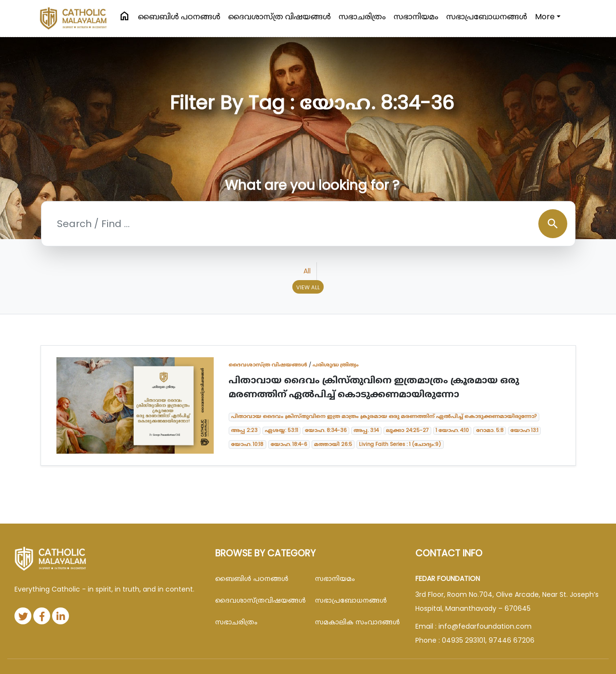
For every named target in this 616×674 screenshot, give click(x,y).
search (553, 224)
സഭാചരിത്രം (362, 17)
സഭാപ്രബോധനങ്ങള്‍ (487, 17)
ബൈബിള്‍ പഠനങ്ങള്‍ (179, 17)
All (307, 271)
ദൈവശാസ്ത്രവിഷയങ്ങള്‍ (258, 600)
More (545, 17)
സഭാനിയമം (416, 17)
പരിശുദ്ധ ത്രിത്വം (336, 364)
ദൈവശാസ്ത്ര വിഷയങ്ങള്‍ (280, 17)
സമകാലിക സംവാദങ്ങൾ (357, 622)
